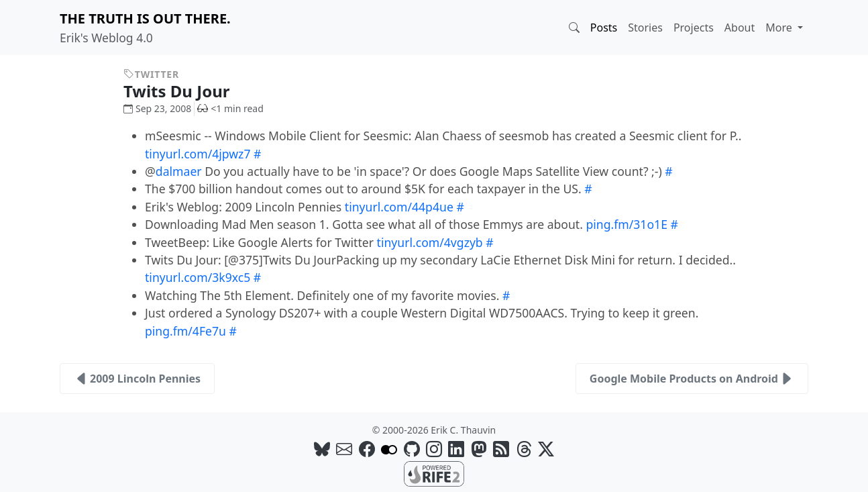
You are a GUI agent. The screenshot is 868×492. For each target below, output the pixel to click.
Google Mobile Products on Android (692, 379)
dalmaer (179, 171)
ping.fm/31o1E (626, 224)
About (740, 28)
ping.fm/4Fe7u (185, 331)
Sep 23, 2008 (157, 108)
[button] (574, 28)
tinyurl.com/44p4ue (399, 207)
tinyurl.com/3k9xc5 (198, 277)
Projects (694, 28)
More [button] (780, 28)
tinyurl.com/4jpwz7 (198, 154)
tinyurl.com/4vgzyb (430, 242)
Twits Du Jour (187, 91)
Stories (645, 28)
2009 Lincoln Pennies (137, 379)
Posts (604, 28)
